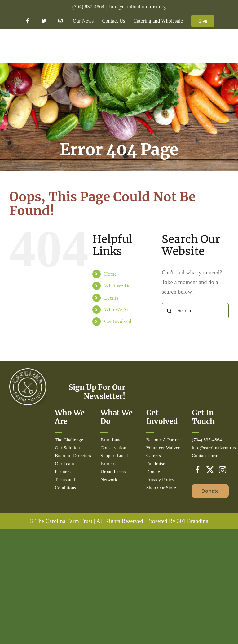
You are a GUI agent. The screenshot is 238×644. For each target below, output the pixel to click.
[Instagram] (223, 470)
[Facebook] (198, 470)
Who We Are (117, 310)
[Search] (170, 311)
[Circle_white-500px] (28, 371)
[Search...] (195, 311)
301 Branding (193, 521)
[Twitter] (210, 470)
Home (110, 274)
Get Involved (118, 321)
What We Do (117, 286)
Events (111, 298)
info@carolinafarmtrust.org (137, 7)
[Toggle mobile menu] (225, 45)
